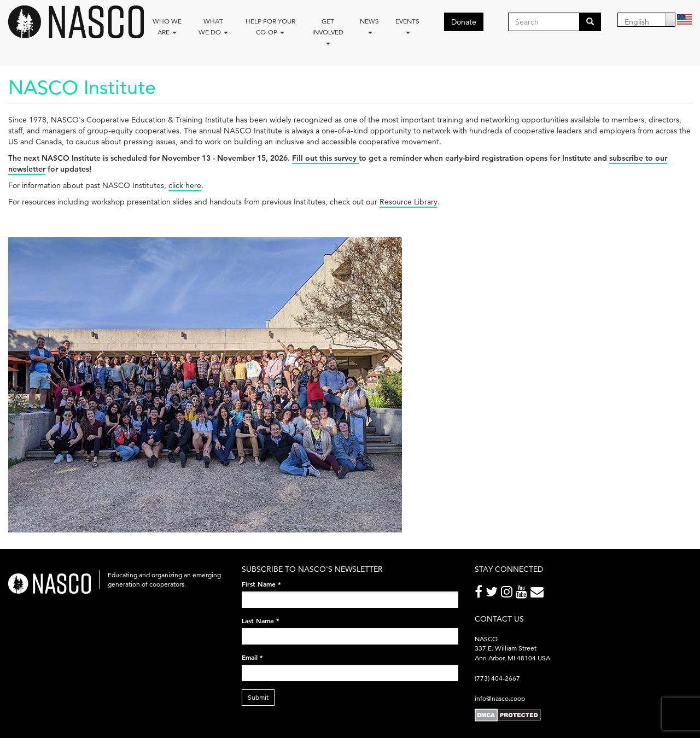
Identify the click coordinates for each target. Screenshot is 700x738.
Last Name (261, 620)
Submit (258, 697)
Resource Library (409, 202)
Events (407, 25)
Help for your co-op (270, 27)
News (369, 25)
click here (185, 185)
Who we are (167, 27)
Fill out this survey (325, 158)
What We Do (213, 27)
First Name (261, 584)
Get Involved (328, 31)
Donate (464, 22)
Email (252, 657)
